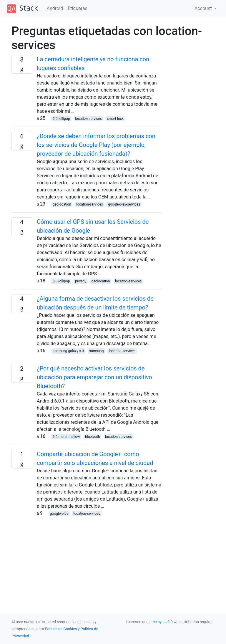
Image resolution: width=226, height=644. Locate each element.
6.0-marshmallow (66, 437)
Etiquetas (78, 8)
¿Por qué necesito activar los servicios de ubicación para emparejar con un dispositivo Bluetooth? (94, 377)
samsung (96, 351)
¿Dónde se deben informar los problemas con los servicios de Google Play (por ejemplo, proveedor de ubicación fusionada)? (96, 145)
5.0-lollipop (61, 119)
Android (55, 8)
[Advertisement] (87, 558)
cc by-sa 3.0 (163, 622)
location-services (88, 119)
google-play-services (124, 204)
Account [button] (204, 8)
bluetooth (93, 437)
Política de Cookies (62, 629)
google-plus (59, 514)
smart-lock (115, 119)
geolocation (62, 204)
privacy (81, 281)
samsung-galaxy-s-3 (68, 351)
